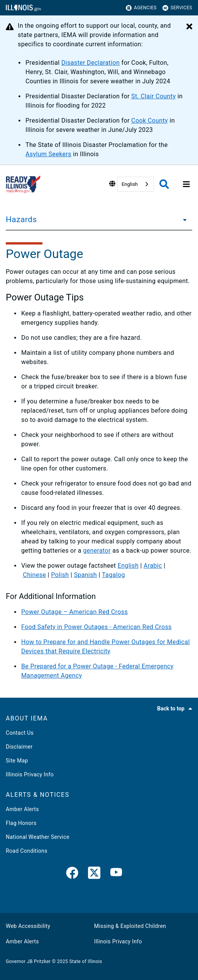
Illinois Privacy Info (30, 774)
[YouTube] (116, 874)
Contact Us (20, 733)
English (130, 184)
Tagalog (113, 575)
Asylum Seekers (48, 154)
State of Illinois (85, 961)
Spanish (85, 575)
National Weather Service (38, 837)
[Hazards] (183, 219)
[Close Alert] (189, 27)
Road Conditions (27, 851)
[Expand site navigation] (186, 184)
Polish (60, 575)
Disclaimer (19, 747)
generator (97, 551)
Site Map (17, 761)
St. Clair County (153, 96)
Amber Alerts (22, 809)
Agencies (141, 8)
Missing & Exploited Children (130, 926)
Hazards (21, 219)
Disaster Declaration (91, 63)
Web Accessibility (28, 926)
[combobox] (135, 184)
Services (177, 8)
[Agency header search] (164, 184)
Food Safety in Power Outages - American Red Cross (96, 627)
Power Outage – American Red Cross (74, 612)
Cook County (150, 121)
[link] (72, 874)
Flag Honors (21, 823)
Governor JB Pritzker (28, 961)
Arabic (153, 566)
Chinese (34, 575)
